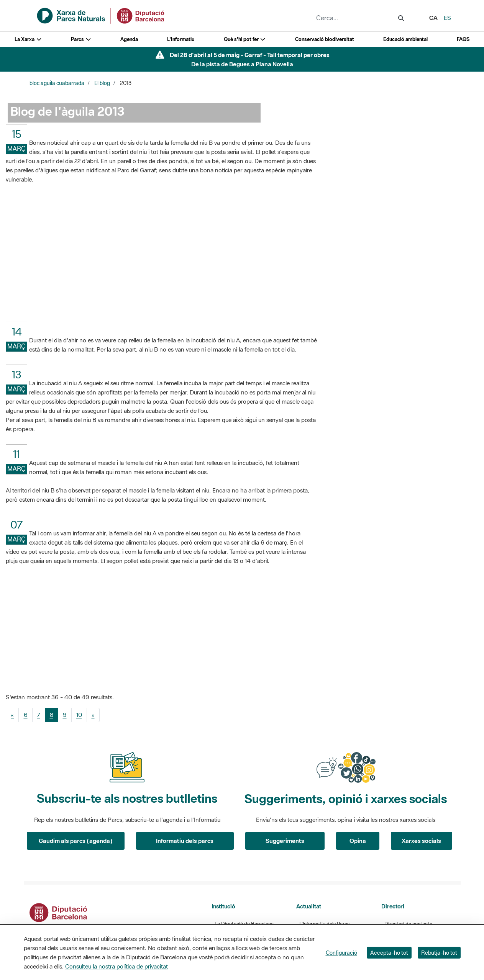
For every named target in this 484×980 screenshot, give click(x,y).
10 (79, 715)
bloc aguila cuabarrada (57, 83)
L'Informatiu (181, 39)
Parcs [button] (81, 39)
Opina (358, 841)
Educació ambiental (405, 39)
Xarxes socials (421, 841)
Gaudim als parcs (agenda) (76, 841)
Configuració (341, 953)
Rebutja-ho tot (439, 953)
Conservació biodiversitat (325, 39)
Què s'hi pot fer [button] (245, 39)
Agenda (129, 39)
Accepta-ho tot (389, 953)
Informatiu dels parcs (185, 841)
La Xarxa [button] (28, 39)
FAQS (463, 39)
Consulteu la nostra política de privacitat (116, 966)
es (447, 18)
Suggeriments (285, 841)
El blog (102, 83)
